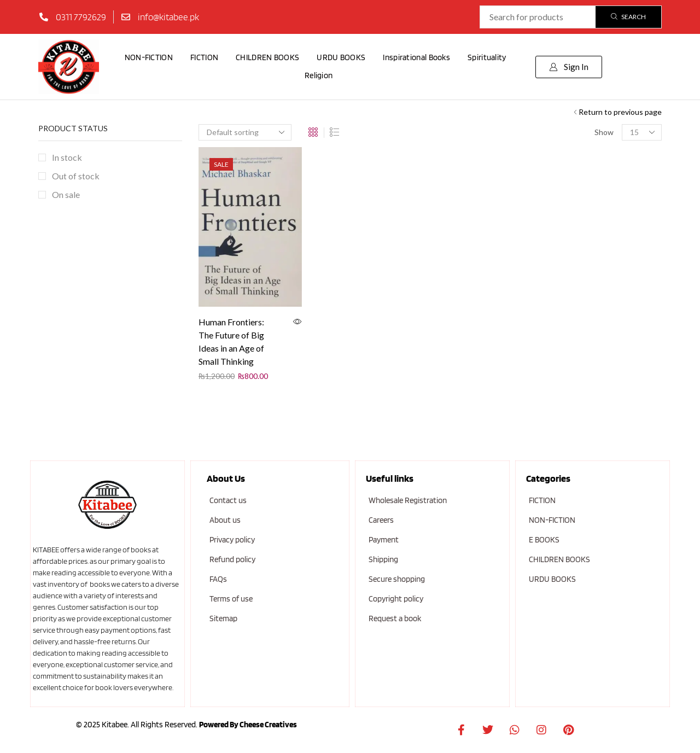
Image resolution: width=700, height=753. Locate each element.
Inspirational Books (416, 57)
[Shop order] (245, 132)
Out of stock (76, 176)
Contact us (228, 500)
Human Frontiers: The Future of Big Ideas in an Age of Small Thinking (231, 342)
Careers (381, 520)
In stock (67, 157)
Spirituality (487, 57)
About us (225, 520)
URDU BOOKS (341, 57)
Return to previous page (620, 112)
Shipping (383, 559)
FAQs (218, 579)
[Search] (628, 17)
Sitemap (223, 618)
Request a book (395, 618)
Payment (384, 540)
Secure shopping (397, 579)
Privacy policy (232, 540)
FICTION (204, 57)
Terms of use (231, 599)
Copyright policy (396, 599)
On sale (66, 194)
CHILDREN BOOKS (267, 57)
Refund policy (232, 559)
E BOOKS (544, 540)
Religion (319, 75)
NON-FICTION (149, 57)
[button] (569, 67)
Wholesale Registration (408, 500)
